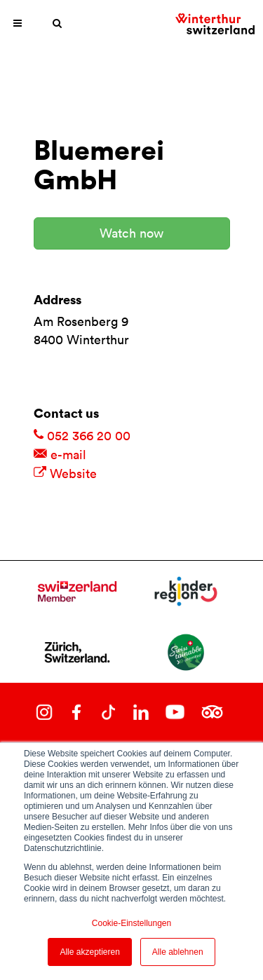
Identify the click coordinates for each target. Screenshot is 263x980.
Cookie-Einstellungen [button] (131, 923)
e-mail (60, 455)
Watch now (131, 233)
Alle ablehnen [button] (178, 952)
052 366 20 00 (82, 436)
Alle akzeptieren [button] (89, 952)
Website (65, 474)
